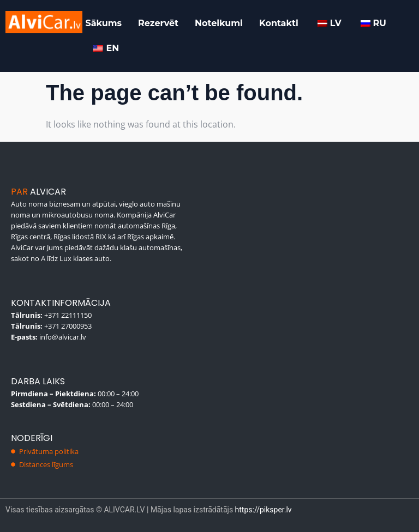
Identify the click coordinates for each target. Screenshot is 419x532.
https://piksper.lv (264, 510)
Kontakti (279, 23)
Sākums (103, 23)
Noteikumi (219, 23)
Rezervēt (158, 23)
